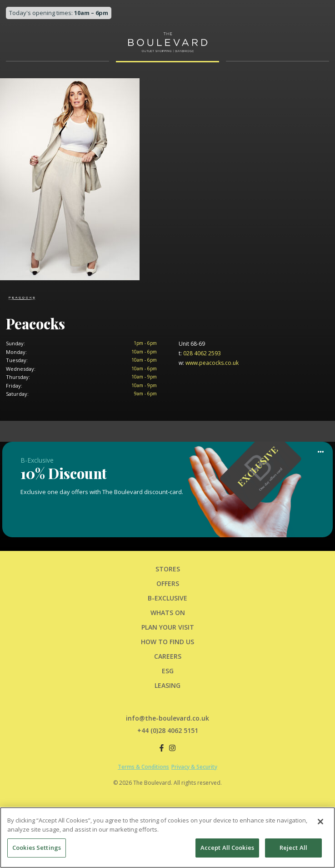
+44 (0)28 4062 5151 (168, 730)
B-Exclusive (167, 598)
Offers (168, 583)
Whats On (168, 613)
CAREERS (168, 656)
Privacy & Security (194, 767)
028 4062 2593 (200, 353)
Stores (168, 569)
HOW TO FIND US (167, 642)
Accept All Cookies (227, 849)
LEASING (167, 685)
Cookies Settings (37, 849)
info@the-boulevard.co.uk (167, 718)
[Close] (320, 823)
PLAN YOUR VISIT (168, 627)
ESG (168, 671)
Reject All (293, 849)
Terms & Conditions (143, 767)
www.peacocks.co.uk (209, 363)
